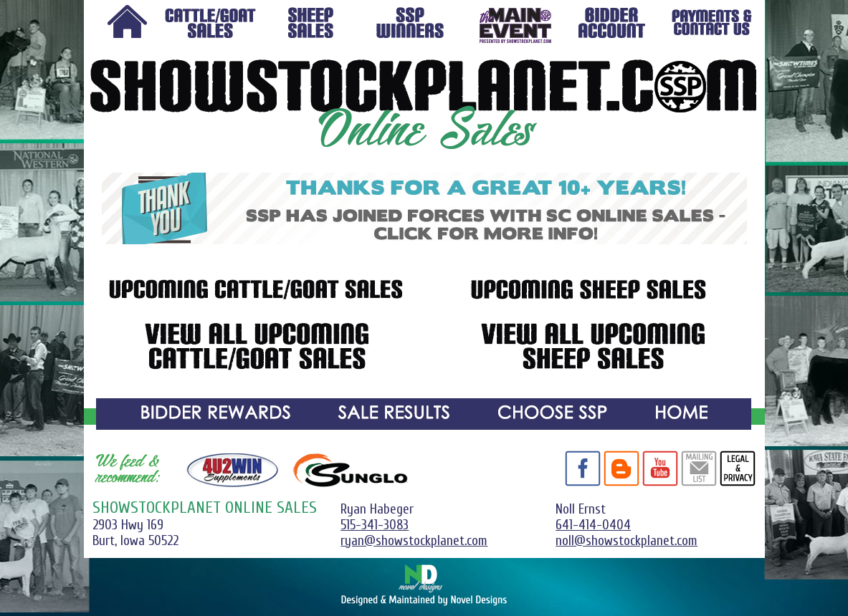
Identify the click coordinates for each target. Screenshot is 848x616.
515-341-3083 (375, 525)
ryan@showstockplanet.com (414, 541)
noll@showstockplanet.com (627, 541)
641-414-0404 (593, 525)
